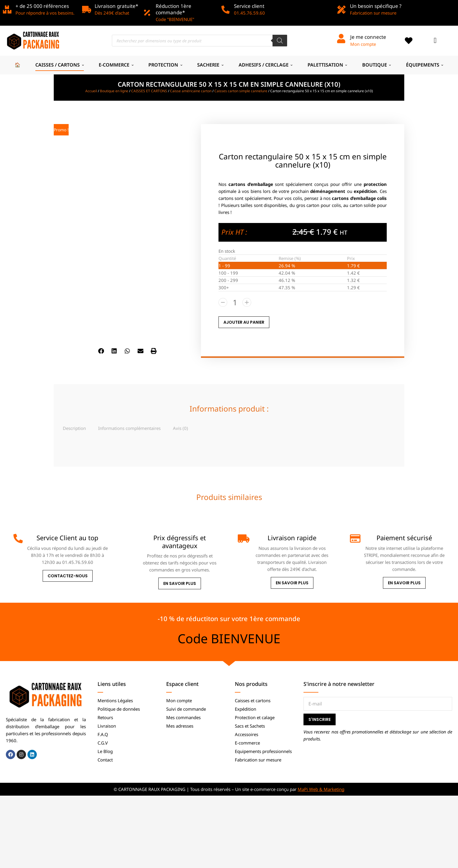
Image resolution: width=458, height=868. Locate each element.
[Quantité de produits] (235, 302)
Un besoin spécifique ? (376, 6)
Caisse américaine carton (191, 91)
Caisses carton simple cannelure (241, 91)
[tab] (74, 428)
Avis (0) (181, 428)
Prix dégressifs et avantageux (180, 541)
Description (74, 428)
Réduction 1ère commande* (174, 9)
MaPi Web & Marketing (321, 789)
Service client (249, 6)
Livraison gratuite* (116, 6)
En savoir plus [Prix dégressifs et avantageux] (180, 583)
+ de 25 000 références (42, 6)
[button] (101, 351)
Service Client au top (67, 538)
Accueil (91, 91)
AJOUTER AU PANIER (244, 322)
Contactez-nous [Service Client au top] (68, 576)
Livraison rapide (292, 538)
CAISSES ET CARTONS (149, 91)
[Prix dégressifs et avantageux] (130, 538)
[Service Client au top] (18, 538)
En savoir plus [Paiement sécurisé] (404, 583)
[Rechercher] (280, 41)
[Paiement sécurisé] (355, 538)
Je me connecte (368, 37)
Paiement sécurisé (404, 538)
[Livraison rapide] (242, 538)
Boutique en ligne (114, 91)
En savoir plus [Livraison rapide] (292, 583)
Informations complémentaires (129, 428)
